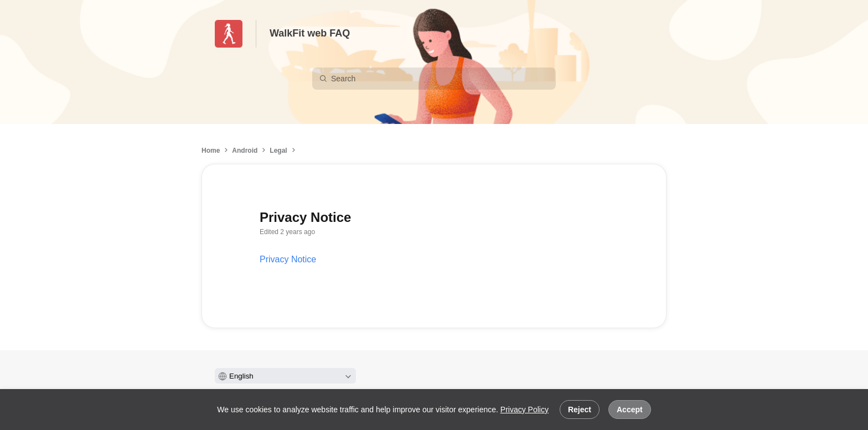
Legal (278, 151)
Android (245, 151)
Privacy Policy (525, 410)
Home (211, 151)
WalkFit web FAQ (310, 33)
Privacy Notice (288, 259)
